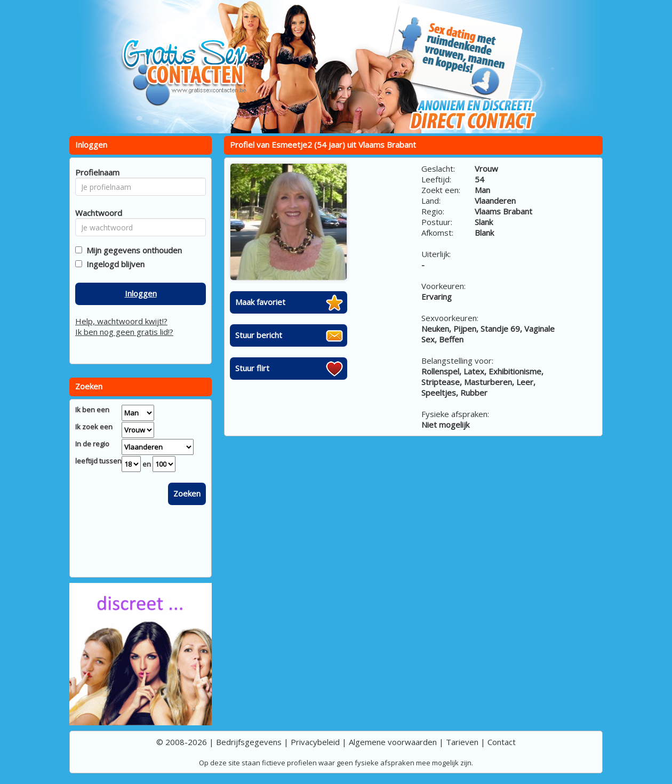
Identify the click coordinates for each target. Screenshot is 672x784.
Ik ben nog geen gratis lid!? (124, 332)
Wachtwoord (96, 213)
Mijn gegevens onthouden (132, 250)
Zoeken (187, 493)
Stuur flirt (252, 368)
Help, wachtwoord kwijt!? (121, 321)
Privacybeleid (315, 742)
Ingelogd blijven (113, 264)
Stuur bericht (259, 335)
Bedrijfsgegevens (249, 742)
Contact (502, 742)
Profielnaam (96, 172)
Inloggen (141, 293)
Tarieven (462, 742)
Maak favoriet (260, 302)
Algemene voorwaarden (393, 742)
